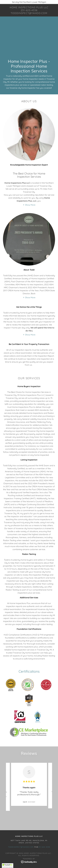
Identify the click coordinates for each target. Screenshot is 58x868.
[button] (29, 205)
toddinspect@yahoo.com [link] (21, 847)
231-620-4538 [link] (44, 847)
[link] (29, 10)
